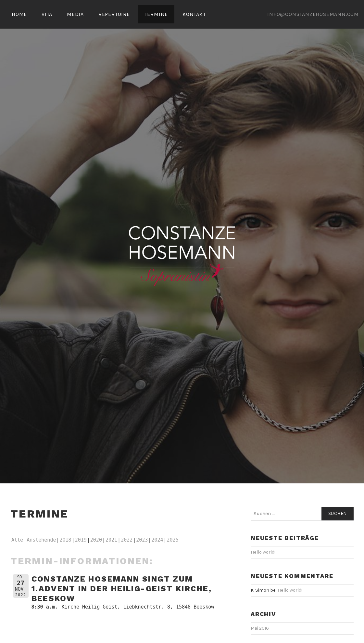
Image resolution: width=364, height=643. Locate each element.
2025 (173, 540)
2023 (142, 540)
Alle (17, 540)
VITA (47, 14)
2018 (66, 540)
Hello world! (263, 552)
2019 (81, 540)
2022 (127, 540)
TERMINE (156, 14)
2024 (157, 540)
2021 (111, 540)
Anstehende (41, 540)
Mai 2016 (260, 628)
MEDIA (75, 14)
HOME (19, 14)
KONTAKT (194, 14)
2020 (96, 540)
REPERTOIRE (114, 14)
